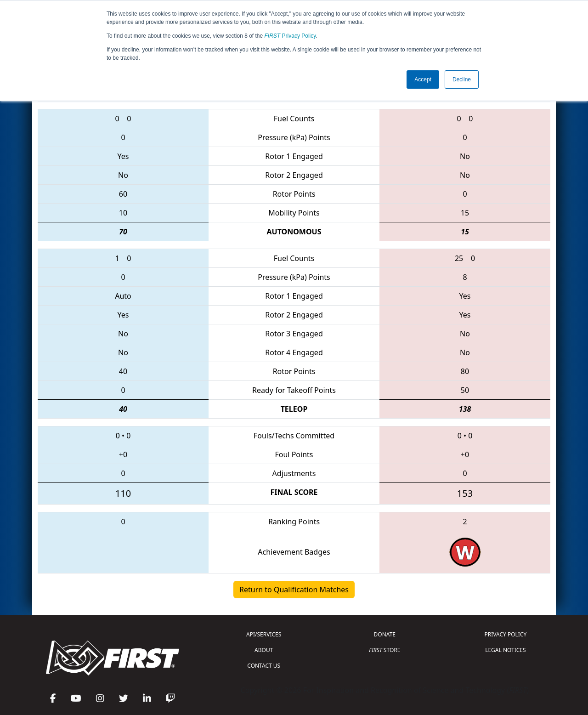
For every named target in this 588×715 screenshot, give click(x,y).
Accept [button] (423, 79)
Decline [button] (462, 79)
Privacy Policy (290, 36)
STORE (384, 650)
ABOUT (264, 650)
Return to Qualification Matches (294, 590)
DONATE (385, 634)
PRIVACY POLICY (505, 634)
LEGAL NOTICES (506, 650)
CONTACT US (264, 666)
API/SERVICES (264, 634)
